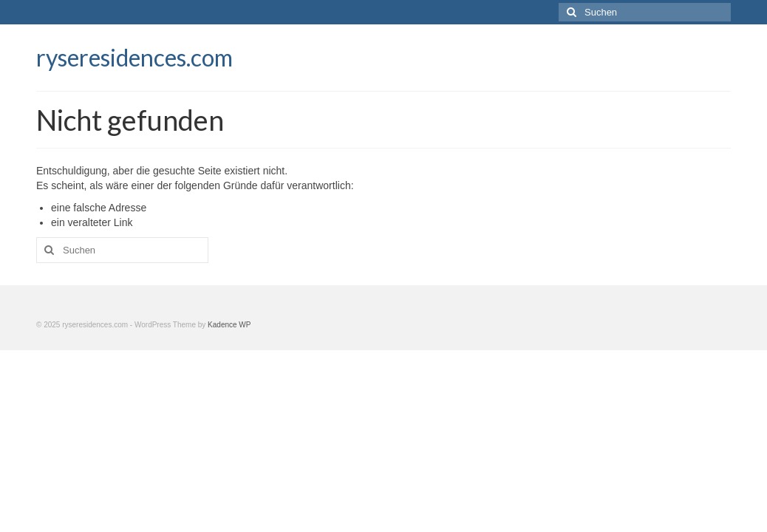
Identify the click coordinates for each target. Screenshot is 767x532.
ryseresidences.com (134, 57)
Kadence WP (229, 325)
